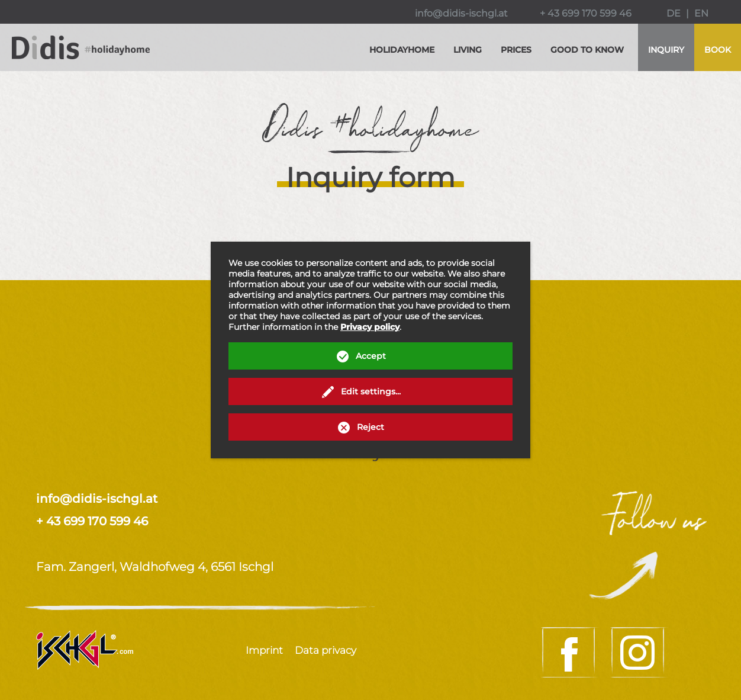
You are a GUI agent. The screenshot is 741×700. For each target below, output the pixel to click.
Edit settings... (371, 391)
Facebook (570, 652)
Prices (516, 50)
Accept (371, 356)
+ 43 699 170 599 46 (586, 13)
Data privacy (326, 650)
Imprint (264, 650)
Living (468, 50)
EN (701, 13)
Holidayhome (402, 50)
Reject (370, 427)
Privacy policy (370, 327)
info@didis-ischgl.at (461, 13)
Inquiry (666, 50)
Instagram (639, 652)
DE (674, 13)
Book (718, 50)
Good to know (587, 50)
